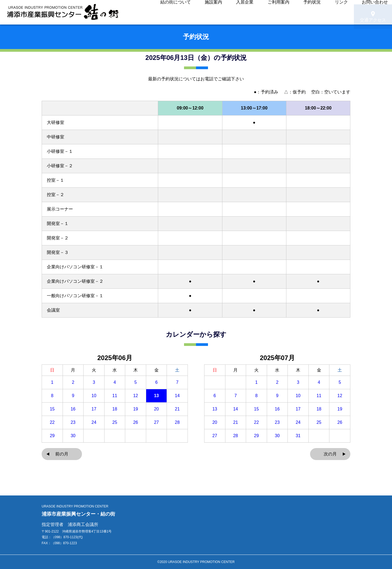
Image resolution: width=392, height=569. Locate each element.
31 (298, 436)
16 (73, 409)
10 (94, 396)
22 (52, 422)
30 (73, 436)
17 (94, 409)
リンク (309, 12)
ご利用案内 (262, 12)
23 (73, 422)
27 (157, 422)
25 (115, 422)
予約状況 (287, 12)
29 (52, 436)
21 (177, 409)
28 (177, 422)
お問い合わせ (334, 12)
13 (157, 396)
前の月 (62, 454)
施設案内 (213, 12)
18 (115, 409)
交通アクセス (373, 13)
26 (136, 422)
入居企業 (237, 12)
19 (136, 409)
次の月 (330, 454)
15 (52, 409)
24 (94, 422)
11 (115, 396)
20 (157, 409)
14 (177, 396)
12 (136, 396)
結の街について (184, 12)
